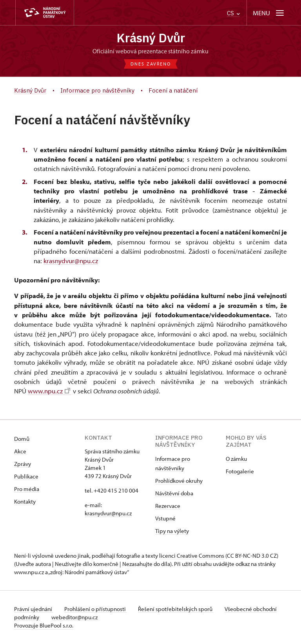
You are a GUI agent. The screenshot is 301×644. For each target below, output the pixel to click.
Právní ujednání (34, 609)
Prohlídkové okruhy (179, 481)
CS (233, 13)
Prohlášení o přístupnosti (97, 609)
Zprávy (23, 464)
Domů (22, 439)
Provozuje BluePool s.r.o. (44, 626)
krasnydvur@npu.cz (71, 261)
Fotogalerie (240, 472)
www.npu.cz (49, 391)
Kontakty (25, 502)
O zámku (236, 459)
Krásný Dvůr (150, 38)
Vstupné (165, 519)
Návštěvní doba (174, 494)
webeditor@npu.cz (101, 618)
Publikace (26, 477)
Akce (20, 452)
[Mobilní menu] (269, 13)
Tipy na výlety (172, 531)
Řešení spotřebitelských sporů (179, 609)
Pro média (27, 489)
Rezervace (168, 506)
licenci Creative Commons (192, 556)
